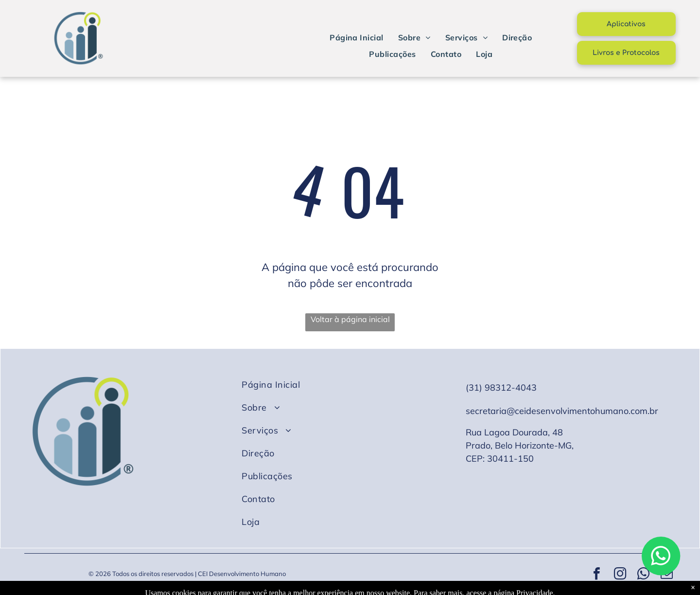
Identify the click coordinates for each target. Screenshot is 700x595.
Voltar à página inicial (350, 319)
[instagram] (620, 575)
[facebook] (596, 575)
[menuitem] (357, 37)
